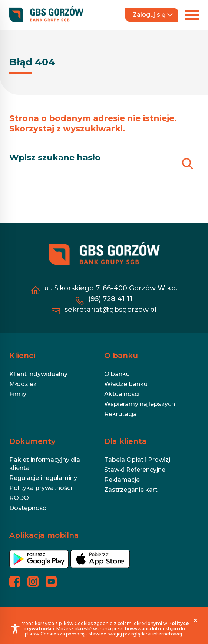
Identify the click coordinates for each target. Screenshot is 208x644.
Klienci (22, 356)
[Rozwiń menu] (192, 15)
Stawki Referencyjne (135, 470)
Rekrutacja (120, 414)
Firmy (18, 394)
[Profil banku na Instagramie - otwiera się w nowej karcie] (33, 582)
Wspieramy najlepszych (140, 404)
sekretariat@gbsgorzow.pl (110, 310)
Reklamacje (122, 480)
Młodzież (23, 384)
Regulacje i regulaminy (43, 478)
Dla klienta (126, 441)
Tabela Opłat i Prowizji (138, 460)
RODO (19, 498)
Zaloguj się (153, 15)
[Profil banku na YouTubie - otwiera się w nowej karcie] (51, 582)
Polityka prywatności (41, 488)
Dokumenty (32, 441)
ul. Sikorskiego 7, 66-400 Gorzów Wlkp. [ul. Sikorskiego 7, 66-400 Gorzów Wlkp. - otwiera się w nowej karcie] (111, 288)
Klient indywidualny (38, 374)
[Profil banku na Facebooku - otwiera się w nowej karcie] (15, 582)
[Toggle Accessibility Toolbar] (15, 629)
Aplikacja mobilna (44, 535)
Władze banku (126, 384)
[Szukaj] (188, 164)
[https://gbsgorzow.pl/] (46, 15)
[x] (195, 620)
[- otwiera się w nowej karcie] (39, 562)
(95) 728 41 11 (110, 299)
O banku (121, 356)
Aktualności (122, 394)
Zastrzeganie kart (131, 490)
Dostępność (28, 508)
